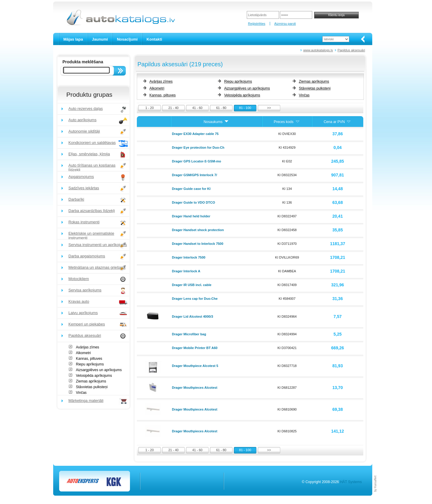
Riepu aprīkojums (90, 364)
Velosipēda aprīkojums (94, 376)
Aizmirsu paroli (285, 24)
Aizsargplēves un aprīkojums (99, 370)
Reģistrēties (257, 24)
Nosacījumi (127, 39)
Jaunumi (100, 39)
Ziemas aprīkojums (91, 381)
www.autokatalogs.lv (318, 50)
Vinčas (81, 393)
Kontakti (154, 39)
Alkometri (83, 353)
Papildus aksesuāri (351, 50)
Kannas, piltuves (89, 359)
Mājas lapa (73, 39)
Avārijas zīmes (88, 347)
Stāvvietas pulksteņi (92, 387)
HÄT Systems (351, 482)
